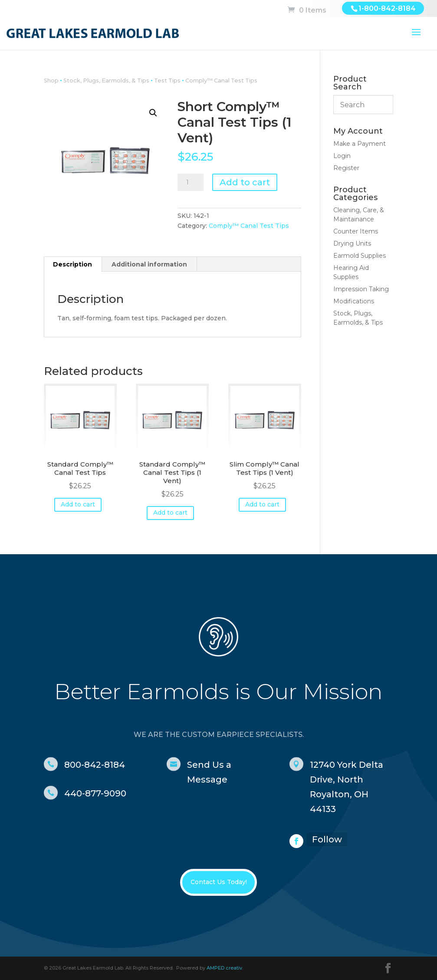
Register (346, 168)
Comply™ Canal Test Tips (221, 81)
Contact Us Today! (219, 882)
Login (342, 156)
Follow (327, 839)
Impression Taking (361, 289)
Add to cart (245, 182)
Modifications (354, 301)
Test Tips (167, 81)
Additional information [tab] (149, 264)
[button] (153, 113)
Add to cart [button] (78, 504)
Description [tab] (72, 264)
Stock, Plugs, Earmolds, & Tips (106, 81)
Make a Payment (360, 144)
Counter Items (356, 231)
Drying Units (352, 243)
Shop (51, 81)
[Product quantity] (191, 182)
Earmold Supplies (360, 256)
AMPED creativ (224, 968)
